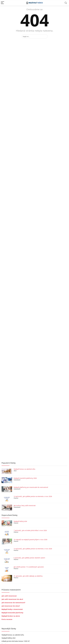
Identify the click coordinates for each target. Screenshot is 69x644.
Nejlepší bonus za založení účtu (24, 469)
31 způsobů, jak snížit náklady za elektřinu (28, 576)
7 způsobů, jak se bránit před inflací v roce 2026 (30, 530)
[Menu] (3, 3)
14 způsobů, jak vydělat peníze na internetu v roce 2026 (33, 496)
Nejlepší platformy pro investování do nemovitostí (31, 487)
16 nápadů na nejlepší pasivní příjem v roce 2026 (30, 540)
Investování (17, 480)
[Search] (66, 3)
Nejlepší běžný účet (20, 521)
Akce (15, 471)
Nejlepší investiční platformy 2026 (25, 478)
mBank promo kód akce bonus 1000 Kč (16, 641)
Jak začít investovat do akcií (12, 599)
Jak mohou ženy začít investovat (25, 505)
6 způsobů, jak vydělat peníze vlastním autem (29, 558)
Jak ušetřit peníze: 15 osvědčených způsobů (29, 567)
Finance (16, 498)
